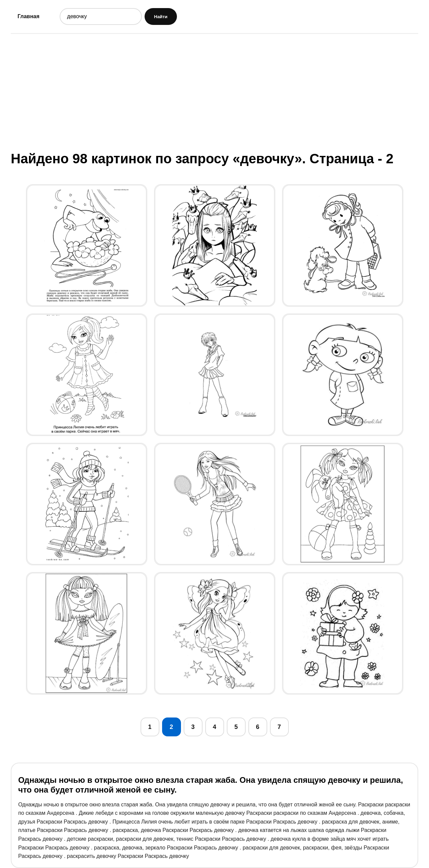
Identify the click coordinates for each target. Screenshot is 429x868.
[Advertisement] (215, 92)
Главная (28, 16)
